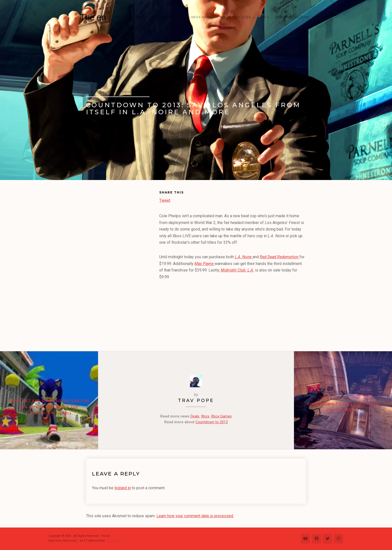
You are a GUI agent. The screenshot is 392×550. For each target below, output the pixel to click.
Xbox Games (221, 416)
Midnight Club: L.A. (237, 270)
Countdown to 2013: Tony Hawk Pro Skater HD (343, 407)
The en (93, 17)
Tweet (165, 200)
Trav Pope (196, 400)
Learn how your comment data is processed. (195, 516)
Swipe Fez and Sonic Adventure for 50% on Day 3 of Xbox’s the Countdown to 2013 (49, 407)
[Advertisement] (123, 266)
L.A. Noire (244, 257)
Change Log (115, 540)
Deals (195, 416)
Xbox (205, 416)
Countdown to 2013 (212, 422)
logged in (123, 488)
